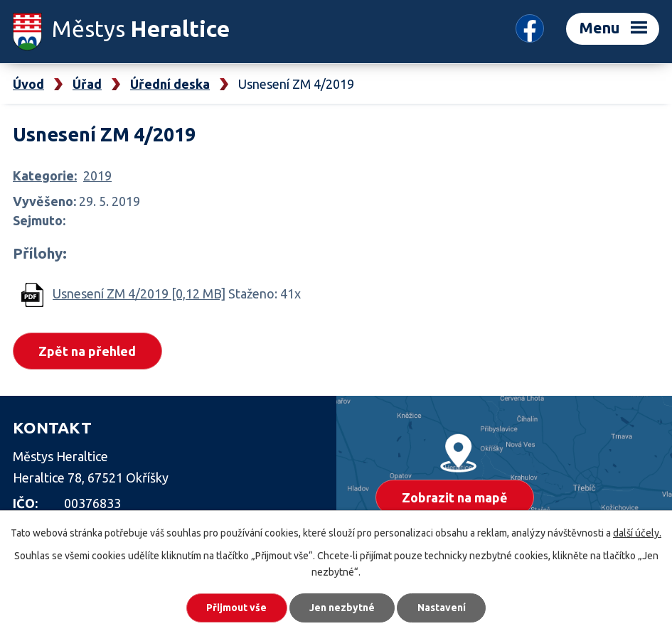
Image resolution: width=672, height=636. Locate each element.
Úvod (28, 84)
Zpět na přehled (88, 351)
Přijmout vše (236, 608)
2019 (97, 176)
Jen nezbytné (342, 608)
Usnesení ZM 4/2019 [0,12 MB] (139, 293)
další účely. (637, 533)
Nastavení (442, 608)
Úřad (87, 84)
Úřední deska (170, 84)
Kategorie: (45, 176)
